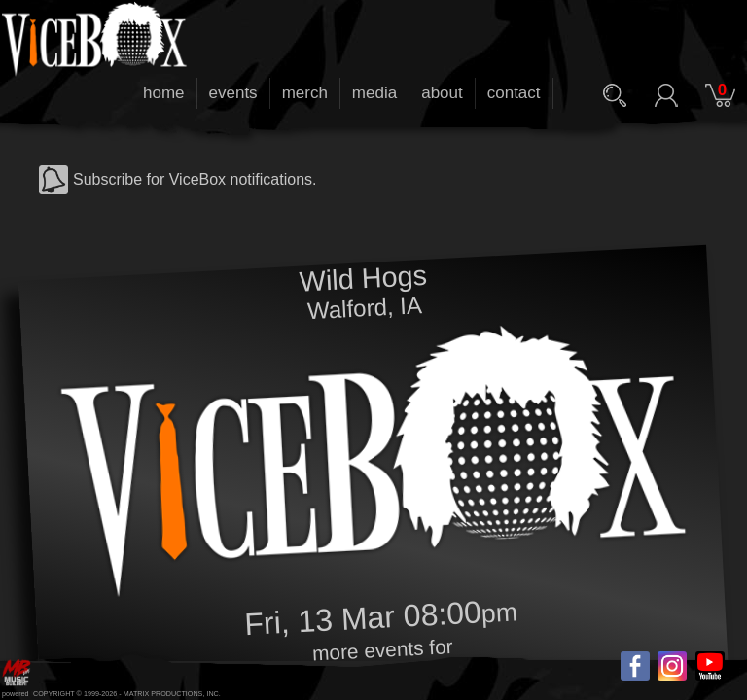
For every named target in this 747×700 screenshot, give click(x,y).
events (233, 93)
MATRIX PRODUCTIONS (163, 694)
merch (305, 93)
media (374, 93)
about (442, 93)
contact (514, 93)
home (164, 93)
